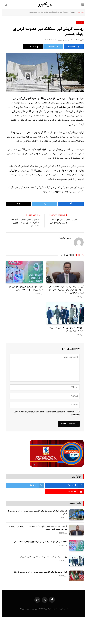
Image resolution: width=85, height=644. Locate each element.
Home (70, 12)
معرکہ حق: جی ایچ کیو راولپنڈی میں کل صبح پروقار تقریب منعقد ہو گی (24, 288)
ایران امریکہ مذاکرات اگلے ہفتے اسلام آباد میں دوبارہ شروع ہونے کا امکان (38, 572)
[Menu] (80, 5)
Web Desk (63, 239)
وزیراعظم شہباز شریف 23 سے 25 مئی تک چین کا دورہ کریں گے (64, 329)
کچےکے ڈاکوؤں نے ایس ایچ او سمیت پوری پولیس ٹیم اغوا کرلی (61, 221)
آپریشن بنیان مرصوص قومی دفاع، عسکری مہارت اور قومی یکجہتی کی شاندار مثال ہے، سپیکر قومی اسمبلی (64, 290)
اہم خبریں (78, 22)
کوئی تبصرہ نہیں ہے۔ (63, 40)
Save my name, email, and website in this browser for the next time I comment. (45, 413)
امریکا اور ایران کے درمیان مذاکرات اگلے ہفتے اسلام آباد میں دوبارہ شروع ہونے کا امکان (35, 513)
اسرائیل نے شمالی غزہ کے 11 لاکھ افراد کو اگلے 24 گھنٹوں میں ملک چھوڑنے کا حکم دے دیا (23, 223)
